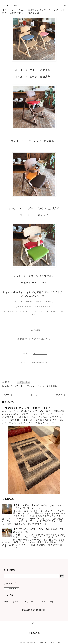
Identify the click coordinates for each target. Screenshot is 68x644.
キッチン (16, 602)
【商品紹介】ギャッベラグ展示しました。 (28, 408)
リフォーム (30, 602)
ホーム (34, 395)
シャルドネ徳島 (50, 386)
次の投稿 (7, 395)
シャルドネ (36, 386)
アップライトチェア (20, 386)
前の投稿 (61, 395)
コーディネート (47, 602)
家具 (6, 602)
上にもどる (34, 633)
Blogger (41, 610)
